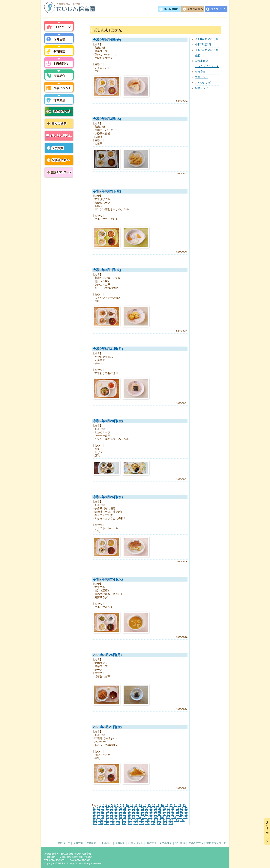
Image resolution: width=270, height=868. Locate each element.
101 (144, 817)
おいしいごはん (59, 136)
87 (177, 814)
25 (98, 808)
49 (107, 811)
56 (138, 811)
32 (129, 808)
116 (136, 820)
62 (164, 811)
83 (160, 814)
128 (112, 823)
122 (171, 820)
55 (133, 811)
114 (124, 820)
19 (167, 805)
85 (169, 814)
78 (138, 814)
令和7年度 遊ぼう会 (207, 50)
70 (103, 814)
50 (112, 811)
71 (107, 814)
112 (112, 820)
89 (186, 814)
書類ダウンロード (58, 172)
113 (118, 820)
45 (186, 808)
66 (182, 811)
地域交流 (59, 100)
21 (175, 805)
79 (142, 814)
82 (155, 814)
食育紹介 (120, 843)
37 (151, 808)
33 (133, 808)
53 (125, 811)
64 (173, 811)
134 (147, 823)
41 (169, 808)
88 (182, 814)
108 (185, 817)
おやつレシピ (203, 83)
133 (141, 823)
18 (162, 805)
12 (136, 805)
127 (106, 823)
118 (147, 820)
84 (164, 814)
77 (133, 814)
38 (155, 808)
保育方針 (59, 39)
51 (116, 811)
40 (164, 808)
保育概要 (59, 51)
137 (165, 823)
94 (112, 817)
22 (180, 805)
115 (130, 820)
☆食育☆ (200, 72)
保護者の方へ (59, 160)
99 (133, 817)
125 (95, 823)
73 (116, 814)
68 (94, 814)
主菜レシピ (202, 77)
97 (125, 817)
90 (94, 817)
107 (179, 817)
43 (177, 808)
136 (159, 823)
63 (169, 811)
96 (120, 817)
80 (147, 814)
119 (153, 820)
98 (129, 817)
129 (118, 823)
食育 (59, 76)
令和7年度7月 (203, 44)
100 (138, 817)
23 (184, 805)
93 (107, 817)
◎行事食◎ (202, 61)
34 (138, 808)
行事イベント (59, 88)
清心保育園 (169, 9)
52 (120, 811)
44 (182, 808)
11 (132, 805)
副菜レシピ (202, 88)
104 (162, 817)
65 (177, 811)
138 (171, 823)
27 (107, 808)
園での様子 (59, 124)
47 (98, 811)
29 (116, 808)
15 (149, 805)
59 (151, 811)
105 (168, 817)
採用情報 (59, 148)
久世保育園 (193, 9)
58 (147, 811)
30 (120, 808)
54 (129, 811)
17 (158, 805)
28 (112, 808)
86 (173, 814)
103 (156, 817)
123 (177, 820)
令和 (198, 55)
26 (103, 808)
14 (145, 805)
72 (112, 814)
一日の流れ (59, 63)
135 (153, 823)
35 (142, 808)
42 (173, 808)
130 (124, 823)
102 (150, 817)
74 (120, 814)
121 (165, 820)
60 (155, 811)
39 (160, 808)
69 (98, 814)
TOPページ (64, 843)
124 (182, 820)
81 (151, 814)
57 (142, 811)
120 (159, 820)
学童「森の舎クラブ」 (59, 111)
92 (103, 817)
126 (101, 823)
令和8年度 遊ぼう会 (207, 39)
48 (103, 811)
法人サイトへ (216, 9)
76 (129, 814)
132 (136, 823)
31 (125, 808)
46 (94, 811)
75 (125, 814)
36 (147, 808)
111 (106, 820)
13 (140, 805)
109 (95, 820)
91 (98, 817)
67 (186, 811)
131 (130, 823)
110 (101, 820)
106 (174, 817)
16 (154, 805)
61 (160, 811)
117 (141, 820)
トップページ (59, 27)
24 (94, 808)
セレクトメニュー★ (207, 66)
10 (127, 805)
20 (171, 805)
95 (116, 817)
